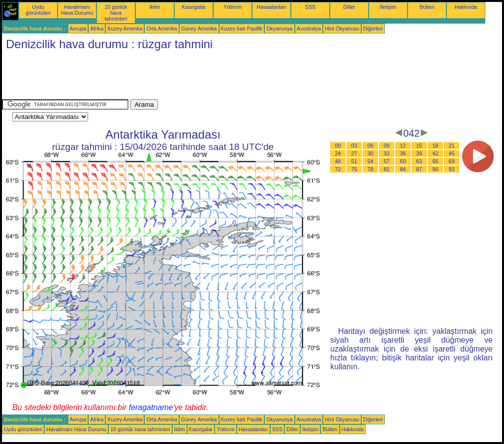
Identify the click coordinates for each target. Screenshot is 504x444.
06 (371, 146)
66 (436, 161)
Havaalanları (272, 7)
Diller (349, 7)
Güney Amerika (199, 29)
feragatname (151, 407)
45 (452, 153)
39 (419, 153)
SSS (310, 7)
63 (419, 161)
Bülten (427, 7)
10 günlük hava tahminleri (116, 13)
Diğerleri (373, 29)
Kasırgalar (194, 7)
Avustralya (309, 29)
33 (387, 153)
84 (403, 169)
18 (436, 146)
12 (403, 146)
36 (403, 153)
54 (371, 161)
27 (354, 153)
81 (387, 169)
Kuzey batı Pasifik (242, 29)
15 (419, 146)
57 (387, 161)
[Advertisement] (181, 77)
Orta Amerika (161, 29)
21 (452, 146)
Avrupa (78, 29)
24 (338, 153)
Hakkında (466, 7)
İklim (155, 7)
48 (338, 161)
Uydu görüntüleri (38, 10)
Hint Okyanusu (342, 29)
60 (403, 161)
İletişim (388, 7)
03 (354, 146)
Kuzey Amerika (125, 29)
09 (387, 146)
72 (338, 169)
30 (371, 153)
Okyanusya (279, 29)
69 (452, 161)
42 (436, 153)
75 (354, 169)
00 (338, 146)
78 (371, 169)
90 (436, 169)
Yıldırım (233, 7)
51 (354, 161)
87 (419, 169)
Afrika (97, 29)
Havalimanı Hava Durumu (77, 10)
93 (452, 169)
